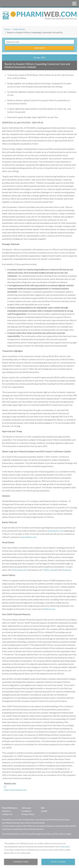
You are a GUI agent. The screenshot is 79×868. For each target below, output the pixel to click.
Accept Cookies (58, 862)
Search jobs (40, 48)
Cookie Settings (21, 862)
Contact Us (7, 814)
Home (7, 29)
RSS (43, 808)
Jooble (44, 811)
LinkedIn (54, 570)
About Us (6, 811)
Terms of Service (61, 834)
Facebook (67, 570)
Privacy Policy (28, 814)
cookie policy (65, 847)
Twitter (46, 570)
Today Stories (19, 29)
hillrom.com (50, 609)
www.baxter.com (55, 531)
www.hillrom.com (29, 537)
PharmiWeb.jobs (10, 808)
